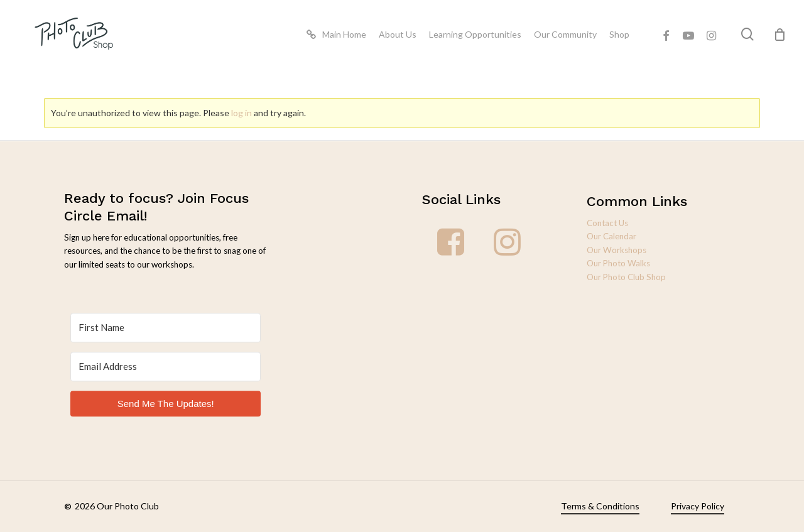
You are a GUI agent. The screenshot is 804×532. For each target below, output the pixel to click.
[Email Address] (166, 372)
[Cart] (780, 36)
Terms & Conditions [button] (600, 506)
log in (242, 113)
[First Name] (166, 333)
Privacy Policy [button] (698, 506)
